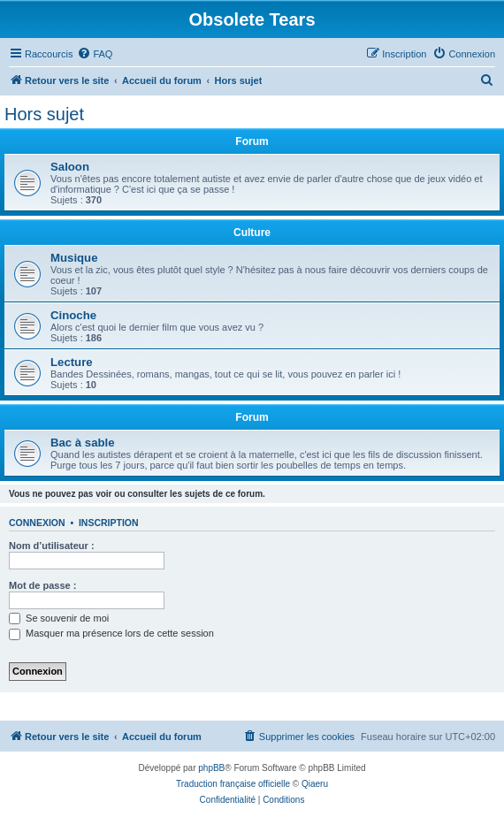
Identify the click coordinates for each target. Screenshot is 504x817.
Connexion (37, 523)
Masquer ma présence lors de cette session (111, 633)
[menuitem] (95, 54)
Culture (252, 233)
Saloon (70, 167)
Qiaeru (315, 784)
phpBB (211, 768)
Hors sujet (44, 114)
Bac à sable (83, 443)
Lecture (72, 362)
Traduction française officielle (233, 784)
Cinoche (73, 315)
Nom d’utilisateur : (52, 546)
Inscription (109, 523)
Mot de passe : (42, 585)
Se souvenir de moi (59, 618)
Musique (74, 258)
